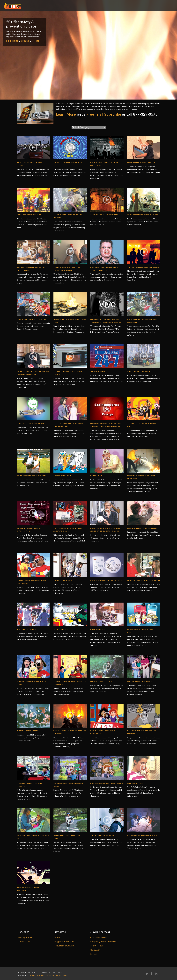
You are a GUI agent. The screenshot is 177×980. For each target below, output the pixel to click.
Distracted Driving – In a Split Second (30, 164)
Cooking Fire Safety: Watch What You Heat (68, 373)
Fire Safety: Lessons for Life (29, 215)
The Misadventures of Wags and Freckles (142, 732)
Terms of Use (24, 941)
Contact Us (95, 950)
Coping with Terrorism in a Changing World (29, 530)
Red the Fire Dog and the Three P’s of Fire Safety (70, 683)
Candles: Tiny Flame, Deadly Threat (106, 215)
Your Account (96, 946)
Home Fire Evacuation (26, 629)
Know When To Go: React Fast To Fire (144, 580)
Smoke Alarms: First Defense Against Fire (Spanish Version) (33, 373)
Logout (94, 954)
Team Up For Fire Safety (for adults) (143, 267)
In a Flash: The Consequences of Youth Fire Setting (105, 269)
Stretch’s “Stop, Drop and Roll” (31, 424)
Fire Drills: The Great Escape (140, 682)
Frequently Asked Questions (103, 941)
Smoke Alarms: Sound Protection (142, 528)
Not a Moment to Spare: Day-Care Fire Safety (142, 321)
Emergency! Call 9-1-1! (63, 476)
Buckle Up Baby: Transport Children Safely (33, 837)
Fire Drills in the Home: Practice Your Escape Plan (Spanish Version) (106, 321)
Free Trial (95, 114)
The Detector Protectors (29, 731)
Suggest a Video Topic (64, 941)
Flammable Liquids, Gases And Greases (140, 631)
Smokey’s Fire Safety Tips (101, 682)
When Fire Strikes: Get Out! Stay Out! (144, 215)
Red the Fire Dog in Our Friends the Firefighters (32, 582)
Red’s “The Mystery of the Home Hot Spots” (32, 683)
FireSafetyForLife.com (65, 946)
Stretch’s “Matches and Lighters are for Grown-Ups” (70, 425)
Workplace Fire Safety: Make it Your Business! (70, 732)
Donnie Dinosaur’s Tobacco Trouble (107, 783)
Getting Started (26, 937)
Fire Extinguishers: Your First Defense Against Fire (67, 269)
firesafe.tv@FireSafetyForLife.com (41, 975)
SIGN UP (25, 41)
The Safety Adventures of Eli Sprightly (30, 785)
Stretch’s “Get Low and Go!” (140, 371)
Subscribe (113, 114)
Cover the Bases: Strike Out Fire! (31, 476)
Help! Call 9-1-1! (97, 476)
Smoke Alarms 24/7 (98, 371)
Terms (65, 975)
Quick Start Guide (98, 937)
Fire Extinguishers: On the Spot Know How (141, 477)
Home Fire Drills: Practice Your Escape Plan (104, 164)
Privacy (58, 975)
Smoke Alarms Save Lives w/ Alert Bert (68, 164)
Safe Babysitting (135, 783)
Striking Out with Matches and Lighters (68, 216)
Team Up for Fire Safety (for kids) (31, 319)
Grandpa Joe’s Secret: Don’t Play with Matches (31, 269)
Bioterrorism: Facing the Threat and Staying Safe (68, 530)
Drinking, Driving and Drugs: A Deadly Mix (30, 889)
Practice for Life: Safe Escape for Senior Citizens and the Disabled (105, 530)
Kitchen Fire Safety (99, 629)
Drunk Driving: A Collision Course (142, 835)
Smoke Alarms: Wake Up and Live (141, 163)
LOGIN (35, 41)
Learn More (66, 114)
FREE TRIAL (12, 41)
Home (57, 937)
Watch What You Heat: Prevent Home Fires (70, 321)
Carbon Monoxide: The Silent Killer (106, 580)
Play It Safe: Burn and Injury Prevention (103, 732)
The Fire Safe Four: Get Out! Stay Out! (142, 425)
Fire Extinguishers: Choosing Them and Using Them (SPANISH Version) (106, 425)
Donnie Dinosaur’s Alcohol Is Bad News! (68, 785)
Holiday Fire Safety (62, 629)
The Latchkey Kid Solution (102, 835)
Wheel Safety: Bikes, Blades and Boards (67, 837)
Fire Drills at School (63, 580)
